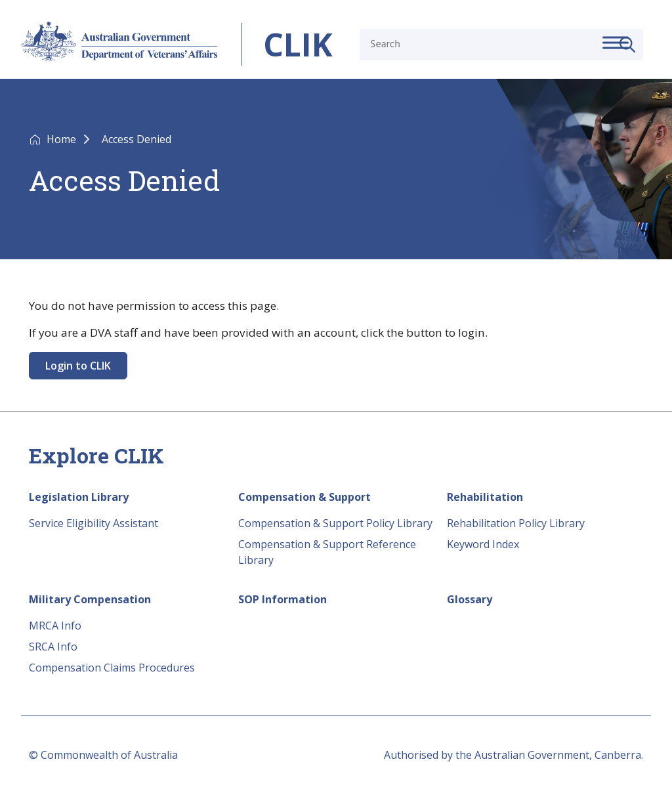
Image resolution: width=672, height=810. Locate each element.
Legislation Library (79, 497)
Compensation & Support (304, 497)
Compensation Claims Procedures (112, 668)
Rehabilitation (485, 497)
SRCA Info (53, 647)
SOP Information (283, 599)
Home (63, 139)
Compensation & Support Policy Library (335, 523)
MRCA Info (55, 626)
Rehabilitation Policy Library (516, 523)
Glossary (470, 599)
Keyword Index (483, 544)
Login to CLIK (78, 366)
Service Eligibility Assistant (94, 523)
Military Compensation (90, 599)
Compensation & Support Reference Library (327, 552)
